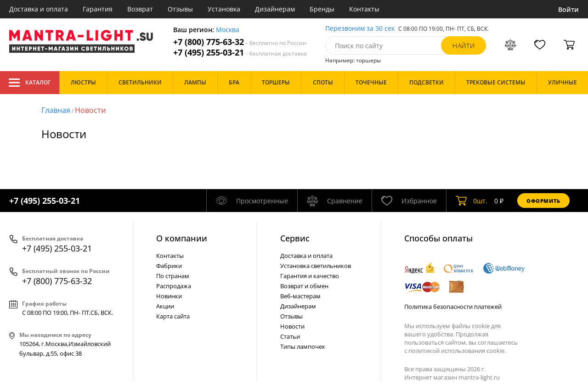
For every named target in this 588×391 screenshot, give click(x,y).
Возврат (140, 9)
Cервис (295, 238)
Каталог (30, 83)
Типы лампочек (303, 346)
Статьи (290, 336)
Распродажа (174, 286)
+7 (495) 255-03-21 (240, 53)
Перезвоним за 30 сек (360, 29)
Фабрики (169, 266)
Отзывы (180, 9)
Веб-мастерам (300, 296)
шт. (472, 201)
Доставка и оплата (39, 9)
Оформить (543, 201)
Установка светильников (316, 266)
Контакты (364, 9)
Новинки (169, 296)
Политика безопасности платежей (453, 307)
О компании (182, 238)
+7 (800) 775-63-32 (240, 42)
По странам (173, 276)
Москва (228, 30)
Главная (56, 110)
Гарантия (98, 9)
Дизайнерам (275, 9)
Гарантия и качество (310, 276)
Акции (165, 306)
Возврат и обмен (304, 286)
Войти (568, 9)
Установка (224, 9)
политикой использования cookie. (457, 351)
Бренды (322, 9)
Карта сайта (173, 316)
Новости (90, 110)
